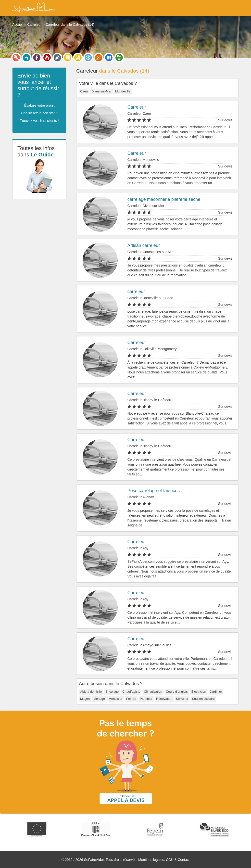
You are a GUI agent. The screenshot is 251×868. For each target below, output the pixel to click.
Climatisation (153, 692)
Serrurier (182, 699)
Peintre (131, 699)
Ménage (99, 699)
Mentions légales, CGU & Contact (164, 860)
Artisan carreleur (144, 245)
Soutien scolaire (203, 699)
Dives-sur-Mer (101, 91)
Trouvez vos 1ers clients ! (39, 121)
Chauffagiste (131, 692)
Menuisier (115, 699)
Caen (84, 91)
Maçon (85, 699)
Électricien (199, 692)
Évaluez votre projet (39, 105)
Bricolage (112, 692)
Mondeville (123, 91)
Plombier (146, 699)
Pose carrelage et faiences (154, 491)
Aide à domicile (91, 692)
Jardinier (216, 692)
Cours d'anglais (177, 692)
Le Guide (42, 155)
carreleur (136, 292)
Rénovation (164, 699)
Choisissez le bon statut (39, 113)
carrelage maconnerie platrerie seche (164, 199)
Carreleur (137, 107)
